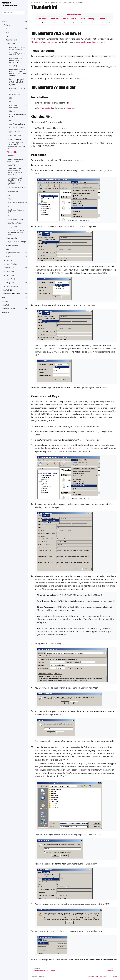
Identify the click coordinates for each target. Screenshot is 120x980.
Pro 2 (73, 19)
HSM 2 (65, 19)
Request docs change (108, 976)
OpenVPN (13, 66)
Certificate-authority (17, 124)
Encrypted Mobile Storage (16, 242)
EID (11, 120)
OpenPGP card (11, 40)
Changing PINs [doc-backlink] (42, 116)
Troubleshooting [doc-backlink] (43, 51)
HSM (7, 249)
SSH (11, 98)
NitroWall (6, 305)
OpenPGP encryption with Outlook (17, 54)
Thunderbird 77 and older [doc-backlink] (53, 88)
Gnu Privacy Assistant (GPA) (18, 116)
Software (5, 312)
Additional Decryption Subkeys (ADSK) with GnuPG (16, 232)
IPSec (11, 102)
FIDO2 (8, 29)
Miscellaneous (11, 257)
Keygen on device (14, 139)
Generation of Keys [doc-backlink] (45, 396)
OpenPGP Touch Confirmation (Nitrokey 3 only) (16, 60)
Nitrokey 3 (8, 260)
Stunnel (12, 111)
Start (103, 19)
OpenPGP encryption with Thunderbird (17, 48)
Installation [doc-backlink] (39, 97)
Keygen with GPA (14, 131)
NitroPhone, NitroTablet (11, 294)
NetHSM (5, 301)
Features (7, 25)
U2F (7, 32)
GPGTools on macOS (17, 88)
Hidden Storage (12, 245)
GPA (55, 78)
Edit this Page (93, 976)
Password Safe (11, 238)
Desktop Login (15, 94)
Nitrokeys (6, 21)
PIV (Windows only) (13, 253)
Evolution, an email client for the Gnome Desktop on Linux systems (17, 82)
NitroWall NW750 (9, 309)
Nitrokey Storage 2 (11, 286)
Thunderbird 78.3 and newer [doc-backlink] (56, 34)
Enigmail (70, 108)
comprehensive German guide (91, 42)
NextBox (5, 297)
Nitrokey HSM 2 (10, 275)
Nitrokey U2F (9, 271)
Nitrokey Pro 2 (9, 279)
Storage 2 (93, 19)
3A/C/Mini (42, 19)
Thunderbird (12, 152)
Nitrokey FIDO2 (10, 268)
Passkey (55, 19)
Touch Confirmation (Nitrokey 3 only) (15, 160)
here (70, 103)
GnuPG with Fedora (17, 128)
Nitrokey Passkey (10, 264)
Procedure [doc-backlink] (39, 155)
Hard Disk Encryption (13, 106)
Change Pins (12, 227)
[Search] (14, 13)
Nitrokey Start (9, 283)
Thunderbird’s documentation (45, 42)
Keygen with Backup (15, 135)
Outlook (10, 156)
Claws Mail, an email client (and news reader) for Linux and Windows (18, 72)
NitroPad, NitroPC (9, 290)
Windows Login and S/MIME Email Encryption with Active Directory (16, 145)
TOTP (8, 36)
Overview (11, 44)
